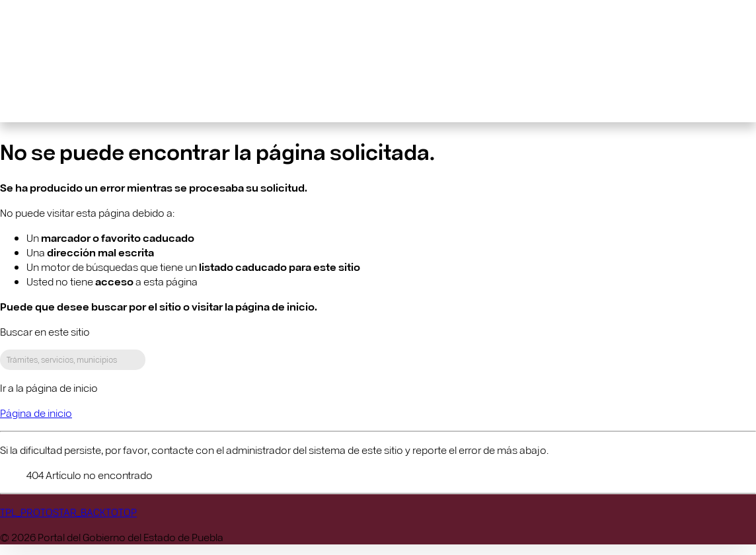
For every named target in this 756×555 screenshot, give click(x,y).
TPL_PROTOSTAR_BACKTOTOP (68, 512)
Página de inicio (36, 413)
